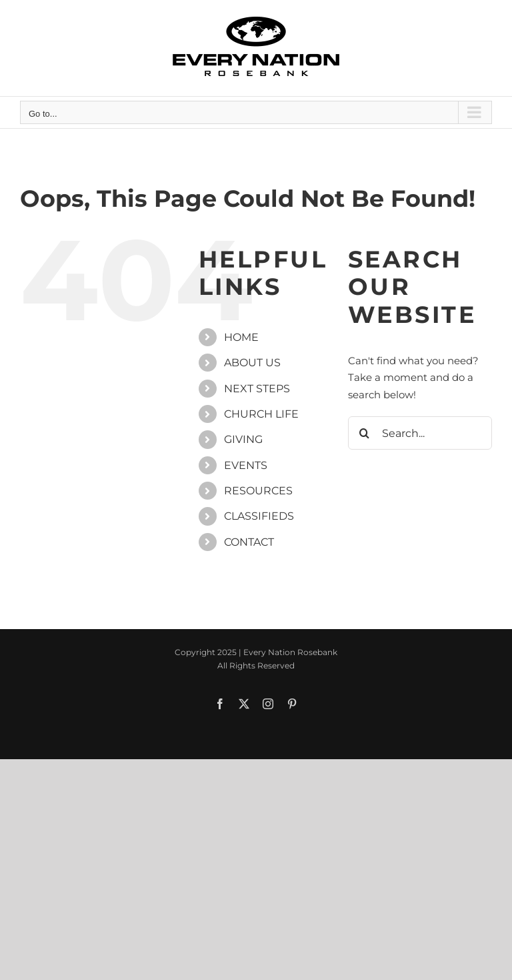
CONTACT (249, 542)
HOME (241, 337)
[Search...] (420, 433)
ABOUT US (252, 363)
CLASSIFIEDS (259, 516)
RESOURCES (258, 491)
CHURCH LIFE (261, 414)
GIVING (243, 439)
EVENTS (246, 465)
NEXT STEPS (257, 389)
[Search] (365, 433)
